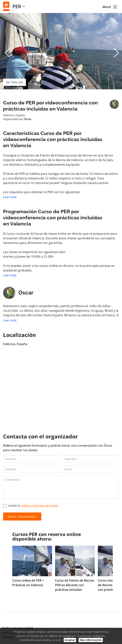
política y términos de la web (40, 506)
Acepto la (31, 506)
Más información (91, 640)
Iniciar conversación (22, 516)
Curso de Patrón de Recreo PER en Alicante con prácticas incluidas (75, 585)
